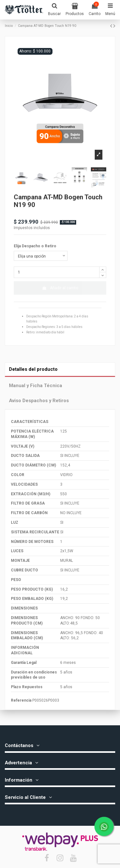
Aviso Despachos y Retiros (39, 401)
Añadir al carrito (60, 288)
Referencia (21, 700)
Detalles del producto (33, 369)
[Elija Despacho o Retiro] (41, 256)
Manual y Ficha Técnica (36, 386)
